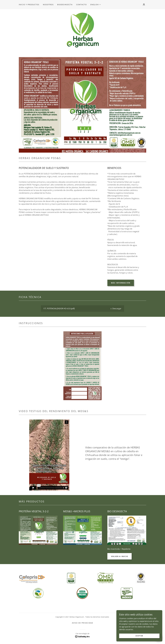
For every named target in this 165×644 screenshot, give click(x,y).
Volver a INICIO (120, 556)
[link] (82, 30)
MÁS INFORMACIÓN (121, 283)
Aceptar (139, 636)
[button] (96, 5)
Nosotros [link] (48, 5)
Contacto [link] (81, 5)
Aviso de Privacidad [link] (82, 623)
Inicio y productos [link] (29, 5)
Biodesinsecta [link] (65, 5)
